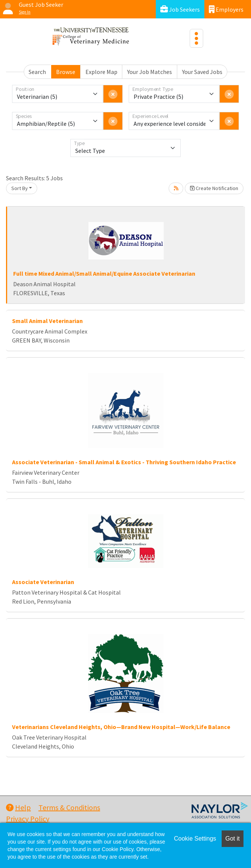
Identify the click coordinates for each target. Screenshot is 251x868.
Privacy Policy (28, 819)
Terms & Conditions (69, 807)
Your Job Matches (150, 72)
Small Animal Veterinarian (47, 321)
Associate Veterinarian (43, 582)
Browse (66, 72)
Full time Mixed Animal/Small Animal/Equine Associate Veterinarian (104, 273)
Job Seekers (180, 9)
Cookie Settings (195, 839)
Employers (226, 9)
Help (18, 807)
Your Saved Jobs (202, 72)
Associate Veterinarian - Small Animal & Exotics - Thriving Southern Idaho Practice (124, 462)
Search (37, 72)
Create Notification (214, 188)
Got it (233, 839)
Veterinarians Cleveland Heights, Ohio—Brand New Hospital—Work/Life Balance (121, 727)
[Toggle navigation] (196, 38)
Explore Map (101, 72)
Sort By (20, 188)
